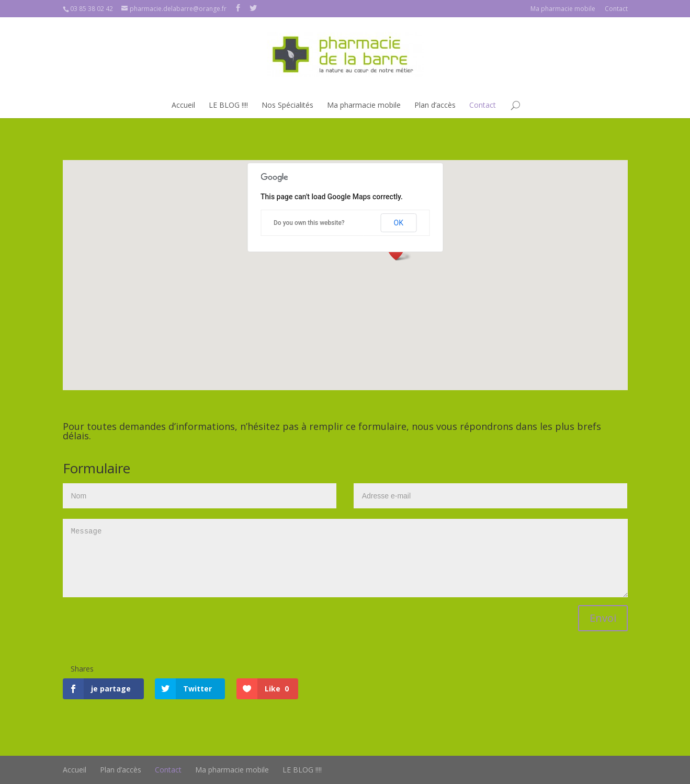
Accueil (183, 105)
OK (399, 223)
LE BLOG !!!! (228, 105)
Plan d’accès (435, 105)
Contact (616, 9)
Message (345, 558)
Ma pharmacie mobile (563, 9)
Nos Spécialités (287, 105)
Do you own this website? (309, 223)
